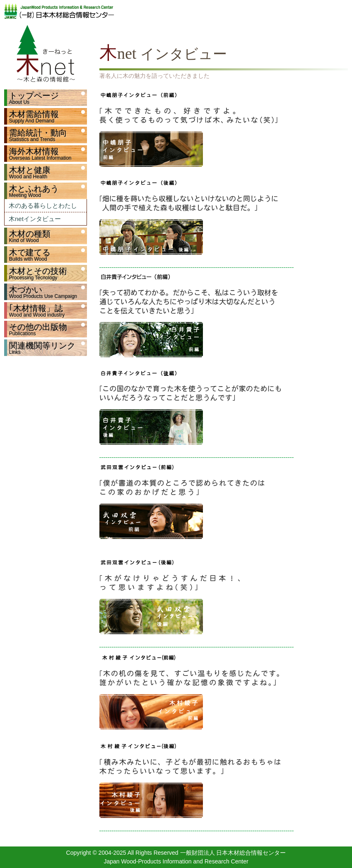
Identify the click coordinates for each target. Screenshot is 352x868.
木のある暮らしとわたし (43, 206)
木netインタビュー (35, 219)
